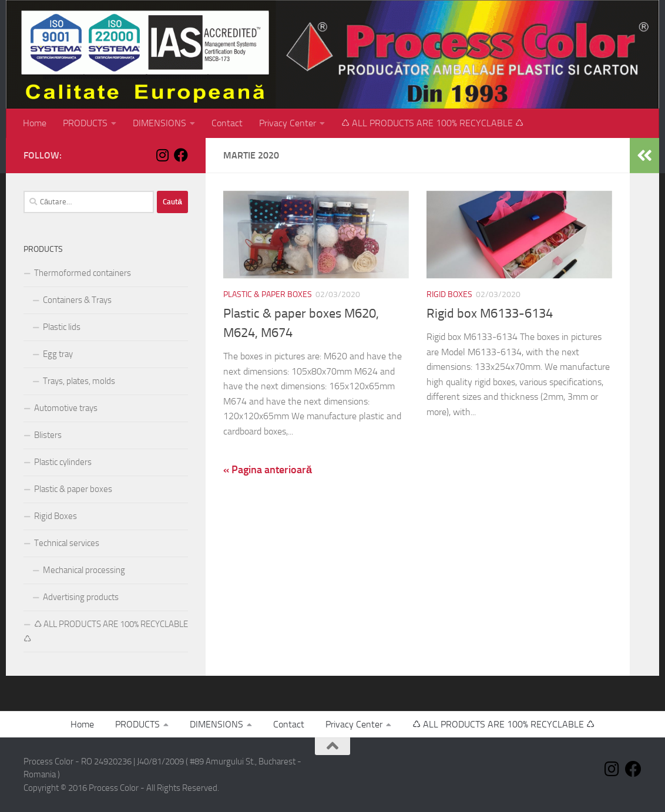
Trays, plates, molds (79, 381)
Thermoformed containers (83, 273)
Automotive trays (66, 408)
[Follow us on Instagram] (162, 155)
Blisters (48, 435)
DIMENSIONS (159, 123)
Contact (227, 123)
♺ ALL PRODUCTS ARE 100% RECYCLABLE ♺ (432, 123)
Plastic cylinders (63, 462)
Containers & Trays (77, 300)
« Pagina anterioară (268, 470)
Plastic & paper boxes (268, 294)
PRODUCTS (85, 123)
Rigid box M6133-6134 (490, 314)
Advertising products (81, 597)
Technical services (67, 543)
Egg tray (58, 354)
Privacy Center (288, 123)
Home (35, 123)
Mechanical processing (84, 570)
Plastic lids (62, 327)
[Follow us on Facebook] (181, 155)
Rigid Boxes (449, 294)
